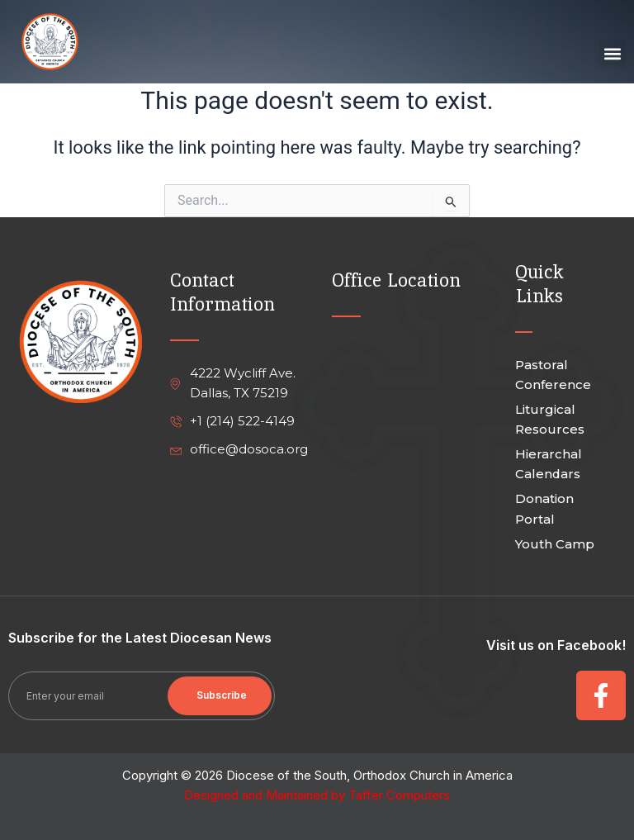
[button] (612, 53)
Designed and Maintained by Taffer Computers (317, 795)
